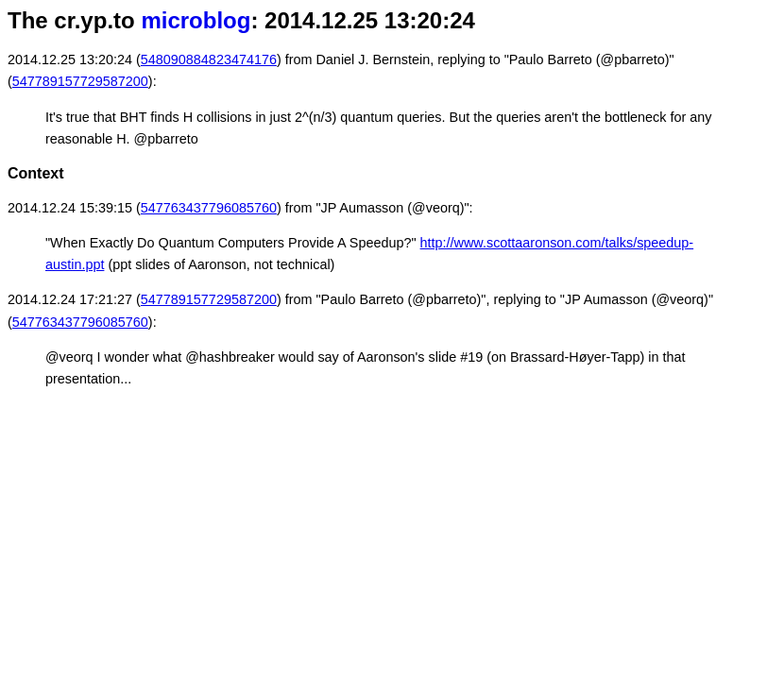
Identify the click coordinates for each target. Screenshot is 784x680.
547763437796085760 (209, 208)
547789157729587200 (80, 81)
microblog (196, 20)
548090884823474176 (209, 59)
